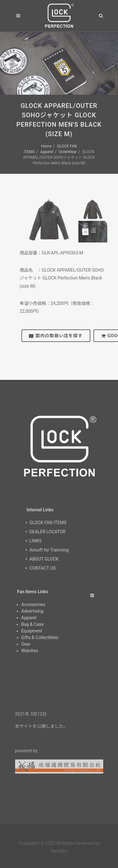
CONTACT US (43, 568)
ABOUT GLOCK (44, 559)
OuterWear (68, 152)
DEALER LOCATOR (48, 532)
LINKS (36, 541)
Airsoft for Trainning (49, 550)
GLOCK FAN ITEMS (48, 523)
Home (46, 146)
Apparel (47, 152)
